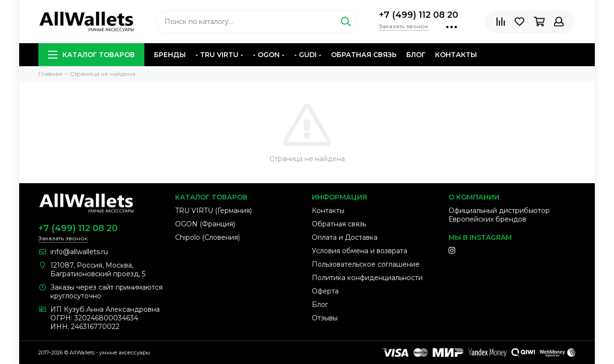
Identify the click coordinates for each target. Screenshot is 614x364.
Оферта (325, 291)
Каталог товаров (91, 55)
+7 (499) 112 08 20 (419, 15)
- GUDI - (308, 55)
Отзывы (325, 318)
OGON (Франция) (205, 224)
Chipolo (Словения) (207, 237)
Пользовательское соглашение (366, 264)
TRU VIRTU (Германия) (213, 211)
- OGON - (269, 55)
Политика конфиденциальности (367, 278)
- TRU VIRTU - (219, 55)
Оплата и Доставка (345, 237)
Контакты (456, 55)
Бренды (170, 55)
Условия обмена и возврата (360, 251)
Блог (416, 55)
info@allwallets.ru (79, 252)
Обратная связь (364, 55)
